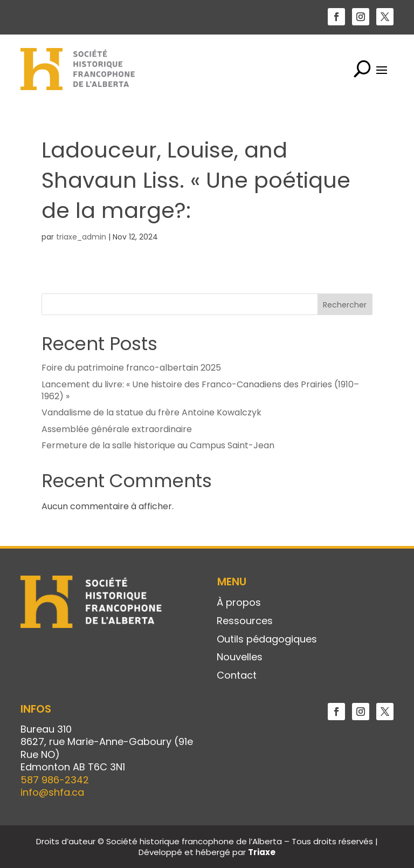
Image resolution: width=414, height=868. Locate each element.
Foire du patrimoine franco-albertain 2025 (131, 368)
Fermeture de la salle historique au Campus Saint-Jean (158, 445)
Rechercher (345, 305)
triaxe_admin (81, 237)
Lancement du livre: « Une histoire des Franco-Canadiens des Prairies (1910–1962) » (200, 390)
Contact (237, 676)
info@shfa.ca (52, 792)
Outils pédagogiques (267, 640)
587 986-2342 (55, 780)
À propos (239, 603)
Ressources (245, 621)
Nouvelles (240, 658)
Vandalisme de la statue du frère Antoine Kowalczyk (151, 412)
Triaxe (262, 852)
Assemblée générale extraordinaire (117, 429)
